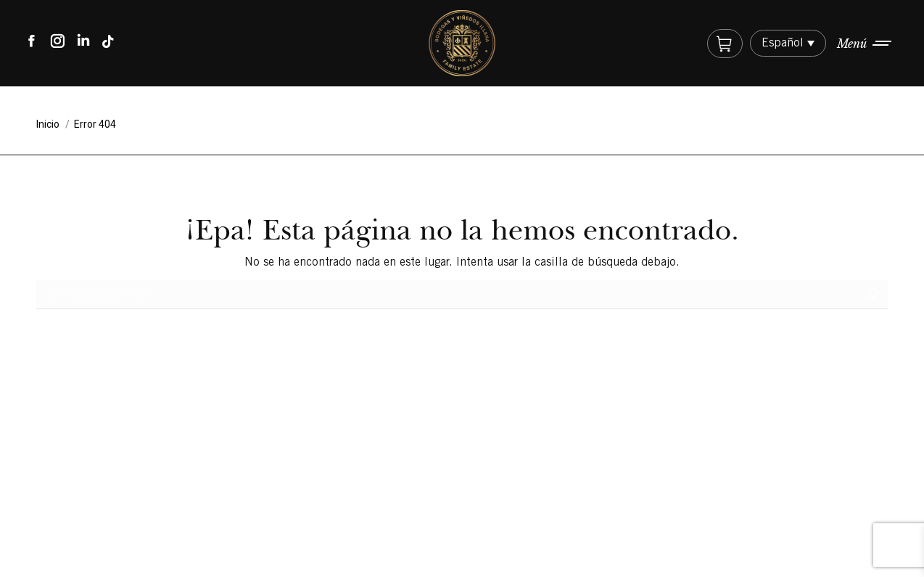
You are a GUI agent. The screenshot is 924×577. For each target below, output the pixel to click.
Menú (852, 44)
